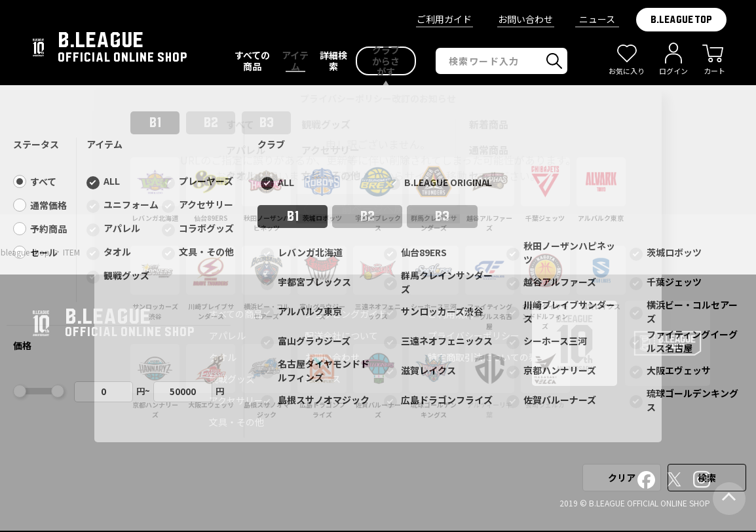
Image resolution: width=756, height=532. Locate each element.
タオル (223, 357)
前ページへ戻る (378, 208)
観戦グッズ (232, 379)
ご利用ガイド (444, 19)
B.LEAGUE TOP (681, 20)
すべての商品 (236, 314)
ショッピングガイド (346, 314)
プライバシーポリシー (474, 335)
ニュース (597, 19)
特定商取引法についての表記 (487, 357)
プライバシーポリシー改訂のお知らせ (378, 98)
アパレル (227, 335)
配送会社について (341, 335)
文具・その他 (236, 422)
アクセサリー (236, 400)
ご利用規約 (451, 314)
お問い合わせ (525, 19)
